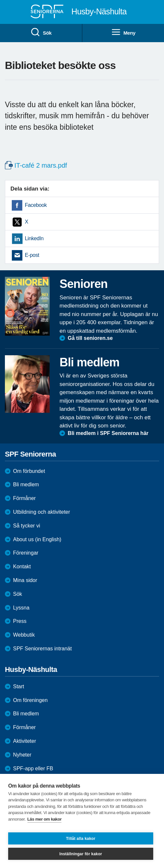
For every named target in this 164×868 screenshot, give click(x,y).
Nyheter (22, 755)
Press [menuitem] (20, 621)
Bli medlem (26, 484)
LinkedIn (34, 238)
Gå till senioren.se (90, 338)
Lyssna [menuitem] (21, 608)
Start (19, 686)
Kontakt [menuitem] (22, 567)
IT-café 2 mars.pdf (41, 165)
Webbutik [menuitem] (24, 635)
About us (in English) (37, 539)
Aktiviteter (25, 741)
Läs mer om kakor (45, 819)
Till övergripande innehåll (0, 0)
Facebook (36, 205)
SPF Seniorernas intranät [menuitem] (42, 649)
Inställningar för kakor (81, 854)
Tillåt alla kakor (81, 839)
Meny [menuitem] (123, 32)
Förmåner (24, 498)
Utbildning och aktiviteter (41, 512)
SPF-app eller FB (33, 768)
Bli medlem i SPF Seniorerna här (108, 433)
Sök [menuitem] (41, 32)
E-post (32, 255)
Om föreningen (30, 700)
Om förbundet (29, 471)
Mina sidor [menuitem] (25, 580)
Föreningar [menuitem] (26, 553)
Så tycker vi (27, 526)
